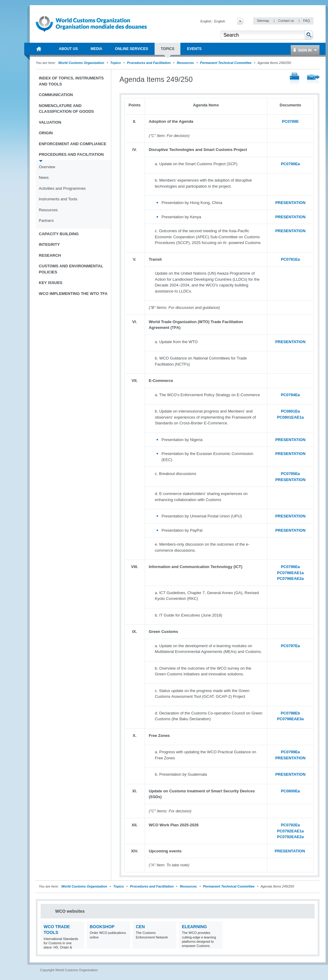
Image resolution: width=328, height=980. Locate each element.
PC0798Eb (290, 713)
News (44, 177)
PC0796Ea (290, 567)
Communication (56, 95)
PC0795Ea (290, 474)
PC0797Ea (290, 646)
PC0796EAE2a (290, 579)
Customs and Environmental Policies (71, 269)
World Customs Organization (82, 63)
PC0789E (290, 121)
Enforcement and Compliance (73, 144)
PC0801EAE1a (290, 417)
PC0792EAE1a (290, 831)
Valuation (50, 122)
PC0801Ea (290, 411)
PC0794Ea (290, 395)
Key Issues (51, 283)
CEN (140, 927)
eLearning (194, 927)
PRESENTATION (290, 203)
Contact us (286, 21)
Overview (47, 167)
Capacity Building (59, 234)
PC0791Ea (290, 259)
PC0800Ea (290, 791)
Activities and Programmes (62, 188)
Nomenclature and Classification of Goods (66, 109)
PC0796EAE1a (290, 573)
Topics (116, 63)
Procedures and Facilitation (149, 63)
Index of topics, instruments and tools (71, 81)
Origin (46, 133)
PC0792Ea (290, 825)
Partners (46, 221)
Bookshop (102, 927)
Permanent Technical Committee (226, 63)
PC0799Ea (290, 752)
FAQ (306, 21)
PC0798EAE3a (290, 719)
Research (50, 255)
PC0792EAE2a (290, 837)
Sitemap (263, 21)
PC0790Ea (290, 164)
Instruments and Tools (58, 199)
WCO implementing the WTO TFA (73, 294)
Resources (185, 63)
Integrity (49, 244)
